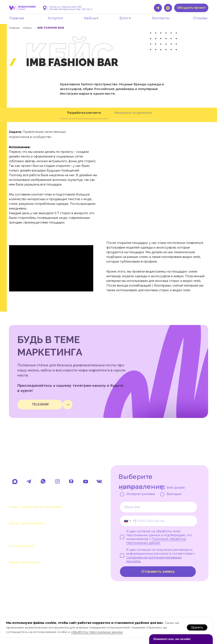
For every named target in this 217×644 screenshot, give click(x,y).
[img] (68, 405)
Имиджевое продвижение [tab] (133, 113)
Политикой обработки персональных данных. (156, 541)
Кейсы (27, 28)
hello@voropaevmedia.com (46, 467)
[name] (159, 507)
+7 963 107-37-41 (26, 500)
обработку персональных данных (97, 632)
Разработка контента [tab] (84, 113)
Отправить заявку (158, 572)
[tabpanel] (108, 217)
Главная (14, 28)
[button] (191, 8)
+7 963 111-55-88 (26, 516)
